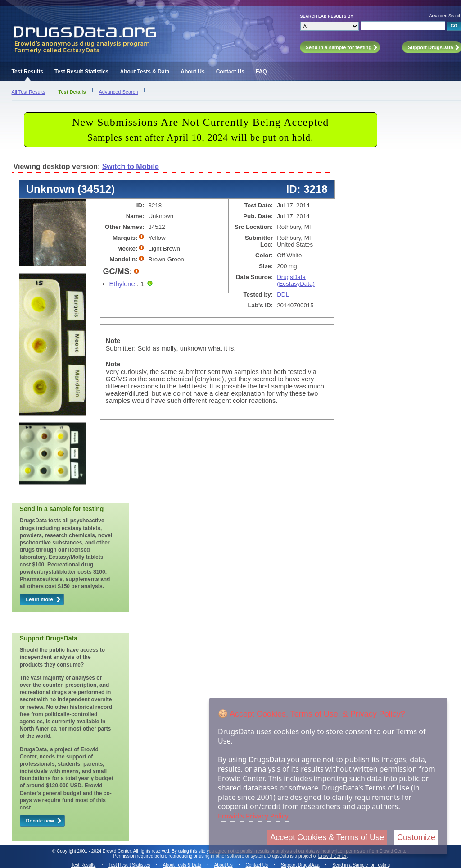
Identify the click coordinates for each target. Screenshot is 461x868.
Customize (416, 837)
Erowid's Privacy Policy (253, 816)
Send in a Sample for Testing (361, 865)
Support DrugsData (300, 865)
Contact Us (230, 72)
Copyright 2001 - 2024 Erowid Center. (94, 851)
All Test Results (29, 92)
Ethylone (122, 284)
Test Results (27, 72)
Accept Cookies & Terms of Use (327, 837)
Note (113, 341)
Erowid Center (332, 856)
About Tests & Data (145, 72)
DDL (283, 295)
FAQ (261, 72)
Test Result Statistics (81, 72)
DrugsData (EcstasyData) (296, 280)
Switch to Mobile (131, 167)
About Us (192, 72)
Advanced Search (119, 92)
